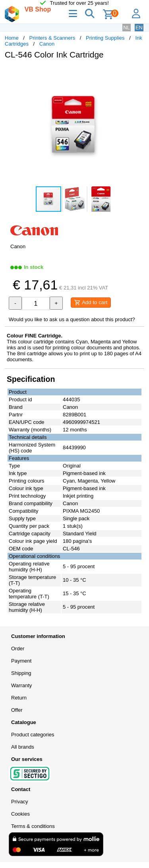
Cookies (20, 814)
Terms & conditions (33, 826)
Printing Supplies (105, 38)
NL (127, 28)
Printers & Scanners (52, 38)
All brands (23, 747)
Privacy (20, 802)
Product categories (33, 735)
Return (19, 698)
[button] (137, 74)
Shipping (21, 673)
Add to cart (91, 303)
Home (12, 38)
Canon (47, 44)
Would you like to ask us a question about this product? (72, 319)
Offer (17, 710)
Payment (21, 661)
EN (139, 28)
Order (18, 649)
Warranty (21, 685)
